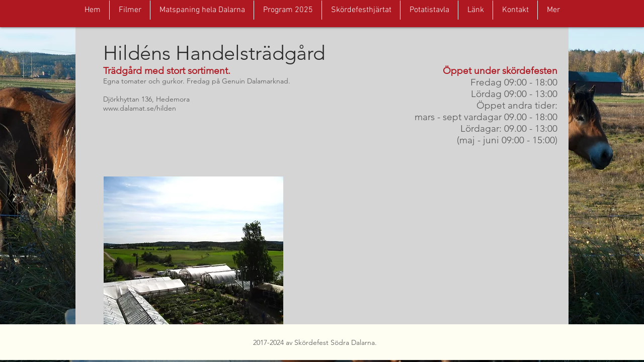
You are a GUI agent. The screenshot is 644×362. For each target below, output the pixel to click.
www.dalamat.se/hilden (140, 108)
